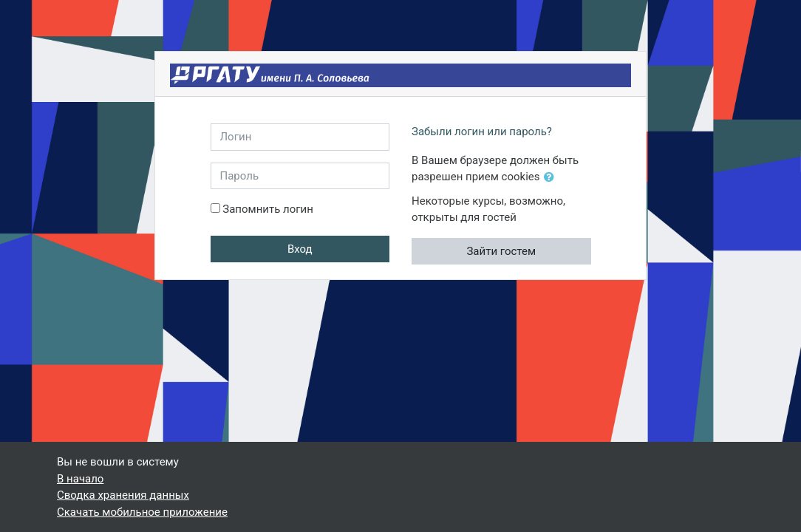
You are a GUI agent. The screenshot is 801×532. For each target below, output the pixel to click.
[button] (552, 178)
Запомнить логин (268, 209)
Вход (300, 249)
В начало (80, 479)
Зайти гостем (501, 251)
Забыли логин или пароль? (482, 132)
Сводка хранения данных (123, 495)
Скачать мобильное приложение (142, 512)
